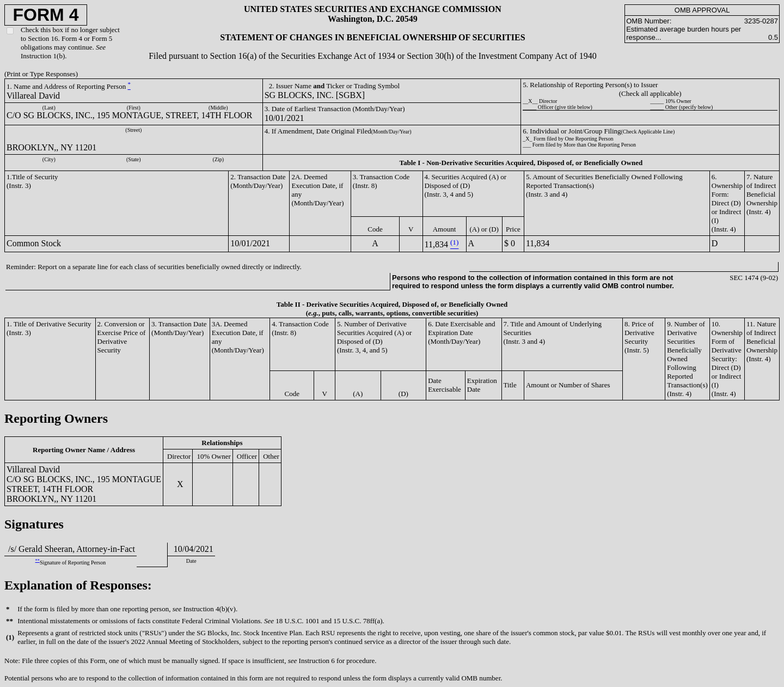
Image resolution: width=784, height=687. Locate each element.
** (38, 560)
